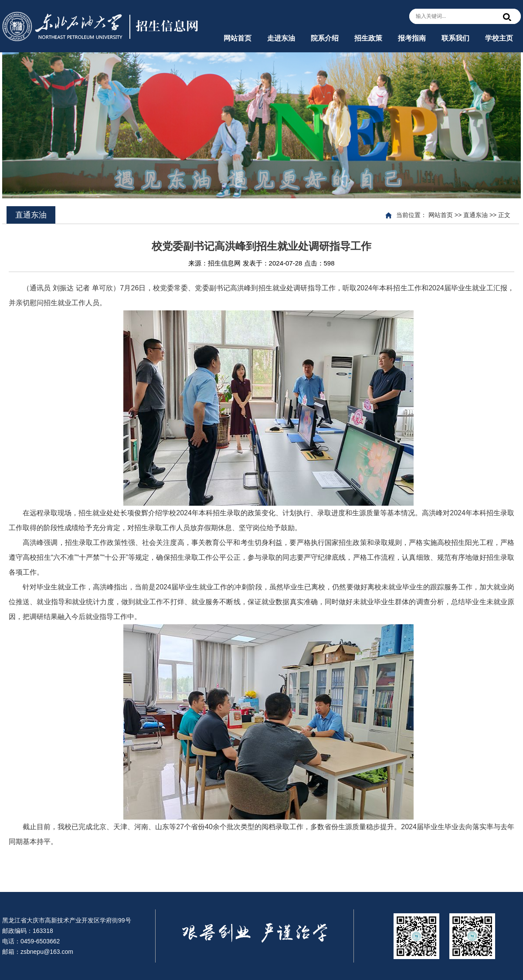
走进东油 (281, 38)
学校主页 (499, 38)
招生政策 (368, 38)
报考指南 (412, 38)
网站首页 (238, 38)
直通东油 (475, 215)
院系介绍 (325, 38)
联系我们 (455, 38)
